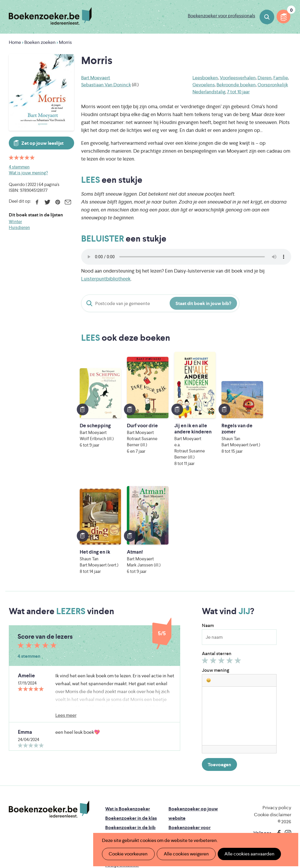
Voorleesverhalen (238, 78)
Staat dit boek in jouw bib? (203, 303)
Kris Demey (201, 820)
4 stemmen (19, 167)
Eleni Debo (149, 820)
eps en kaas (254, 820)
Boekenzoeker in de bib (130, 732)
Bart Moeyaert (96, 78)
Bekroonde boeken (236, 85)
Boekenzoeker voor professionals (221, 16)
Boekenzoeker (50, 16)
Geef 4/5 (230, 566)
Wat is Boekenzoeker (128, 713)
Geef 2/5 (214, 566)
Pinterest (58, 202)
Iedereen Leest (190, 787)
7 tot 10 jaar (238, 92)
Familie (281, 78)
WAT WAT (158, 811)
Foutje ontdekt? (122, 769)
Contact (177, 760)
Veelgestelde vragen (126, 760)
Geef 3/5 (222, 566)
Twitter (47, 202)
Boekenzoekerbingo (127, 741)
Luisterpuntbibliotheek (106, 279)
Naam (208, 530)
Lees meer (66, 620)
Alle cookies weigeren (184, 854)
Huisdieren (19, 227)
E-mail (68, 202)
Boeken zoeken (267, 17)
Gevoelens (204, 85)
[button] (209, 585)
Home (15, 42)
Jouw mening (215, 575)
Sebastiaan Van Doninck (106, 85)
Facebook (37, 202)
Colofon (177, 751)
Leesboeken (205, 78)
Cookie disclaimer (273, 719)
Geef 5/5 (239, 566)
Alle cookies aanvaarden (246, 854)
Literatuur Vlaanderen (138, 795)
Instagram (286, 738)
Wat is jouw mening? (28, 173)
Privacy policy (277, 712)
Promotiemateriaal (125, 751)
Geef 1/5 (206, 566)
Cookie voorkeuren (128, 854)
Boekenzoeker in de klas (131, 723)
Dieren (265, 78)
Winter (15, 222)
